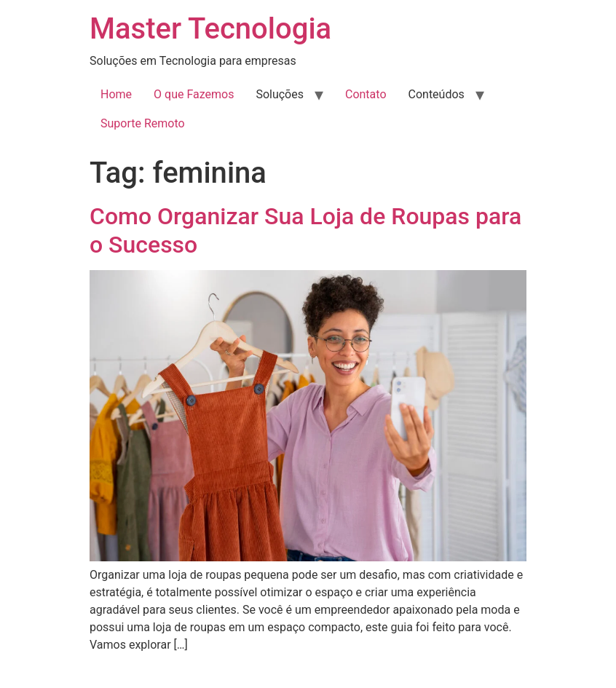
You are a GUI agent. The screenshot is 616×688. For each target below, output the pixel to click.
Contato (366, 94)
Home (116, 94)
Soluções (280, 94)
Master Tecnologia (210, 29)
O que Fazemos (194, 94)
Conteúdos (437, 94)
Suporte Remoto (143, 123)
